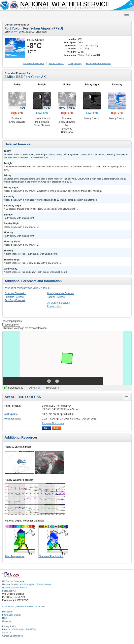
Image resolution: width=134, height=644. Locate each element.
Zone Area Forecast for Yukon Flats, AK (27, 288)
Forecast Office (34, 63)
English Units (54, 306)
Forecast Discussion (15, 293)
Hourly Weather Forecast (61, 293)
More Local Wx (56, 63)
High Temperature (15, 556)
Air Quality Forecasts (58, 303)
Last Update (11, 414)
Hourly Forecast (98, 63)
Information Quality (11, 615)
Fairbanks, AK (9, 591)
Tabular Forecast (56, 297)
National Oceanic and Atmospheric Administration (26, 584)
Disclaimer (35, 388)
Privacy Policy (9, 626)
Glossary (7, 621)
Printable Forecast (14, 297)
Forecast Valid (12, 419)
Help (5, 618)
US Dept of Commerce (13, 581)
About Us (7, 633)
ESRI (56, 388)
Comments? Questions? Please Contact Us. (24, 606)
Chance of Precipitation (51, 556)
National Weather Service (15, 588)
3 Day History (75, 63)
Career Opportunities (12, 636)
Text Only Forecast (15, 300)
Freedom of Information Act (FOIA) (19, 629)
